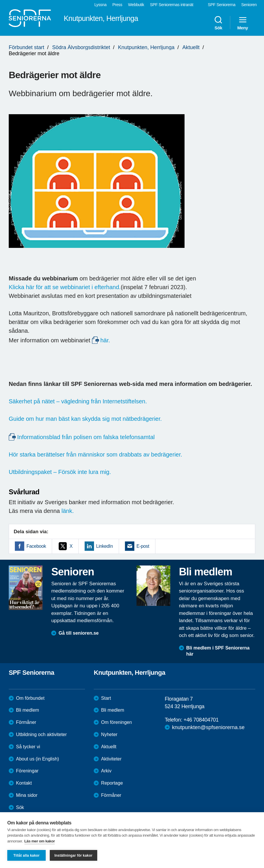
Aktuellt (191, 47)
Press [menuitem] (117, 5)
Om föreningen (116, 722)
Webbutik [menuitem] (136, 5)
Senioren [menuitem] (249, 5)
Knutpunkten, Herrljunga (146, 47)
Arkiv (106, 771)
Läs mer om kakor (40, 841)
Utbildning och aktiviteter (41, 734)
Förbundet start (26, 47)
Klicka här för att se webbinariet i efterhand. (65, 287)
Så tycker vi (28, 747)
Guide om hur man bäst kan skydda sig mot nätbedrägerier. (85, 419)
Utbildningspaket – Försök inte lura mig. (60, 472)
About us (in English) (38, 759)
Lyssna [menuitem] (100, 5)
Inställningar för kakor (73, 856)
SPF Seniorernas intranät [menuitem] (172, 5)
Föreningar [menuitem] (27, 771)
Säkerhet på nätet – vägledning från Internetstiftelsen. (78, 401)
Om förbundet (30, 698)
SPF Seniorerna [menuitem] (222, 5)
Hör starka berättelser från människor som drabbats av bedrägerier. (95, 454)
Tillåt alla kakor (26, 856)
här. (105, 340)
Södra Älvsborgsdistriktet (81, 47)
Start (106, 698)
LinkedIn (104, 546)
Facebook (36, 546)
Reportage (112, 783)
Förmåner (26, 722)
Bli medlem (28, 710)
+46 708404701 (201, 720)
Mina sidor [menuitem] (27, 795)
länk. (68, 511)
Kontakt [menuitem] (24, 783)
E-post (143, 546)
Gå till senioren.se (79, 633)
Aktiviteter (111, 759)
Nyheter (109, 734)
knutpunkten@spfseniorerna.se (208, 727)
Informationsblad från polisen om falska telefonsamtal (86, 437)
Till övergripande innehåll (0, 0)
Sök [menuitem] (218, 23)
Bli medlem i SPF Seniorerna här (218, 651)
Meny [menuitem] (243, 23)
